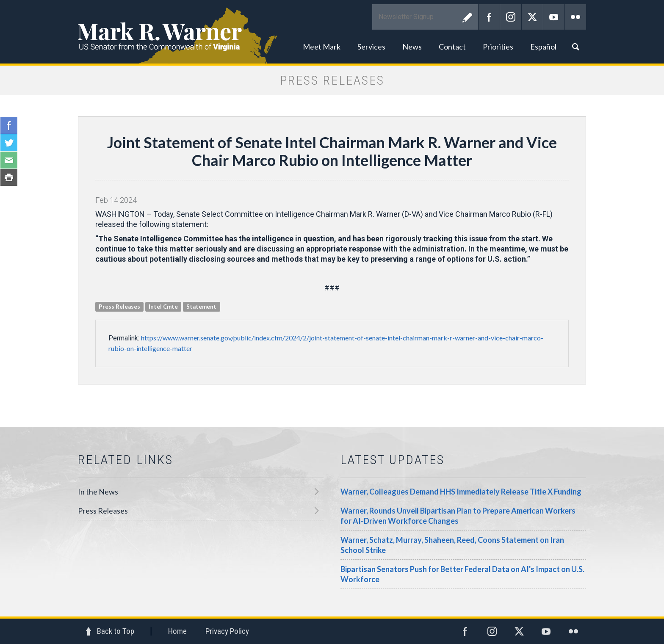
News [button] (412, 47)
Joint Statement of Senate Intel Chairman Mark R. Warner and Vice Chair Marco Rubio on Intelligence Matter (332, 151)
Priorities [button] (498, 47)
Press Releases (103, 511)
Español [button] (543, 47)
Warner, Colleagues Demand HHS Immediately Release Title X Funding (461, 492)
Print (9, 177)
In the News (98, 492)
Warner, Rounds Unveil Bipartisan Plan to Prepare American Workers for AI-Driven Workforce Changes (458, 516)
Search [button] (575, 47)
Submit (468, 17)
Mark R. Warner (332, 32)
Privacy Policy (227, 631)
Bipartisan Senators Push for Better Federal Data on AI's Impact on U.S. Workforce (462, 574)
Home (177, 631)
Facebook (489, 17)
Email (9, 160)
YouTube (554, 17)
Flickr (575, 17)
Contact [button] (452, 47)
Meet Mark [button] (322, 47)
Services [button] (371, 47)
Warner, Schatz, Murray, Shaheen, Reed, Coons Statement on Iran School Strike (452, 545)
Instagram (511, 17)
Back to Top (116, 631)
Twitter (532, 17)
